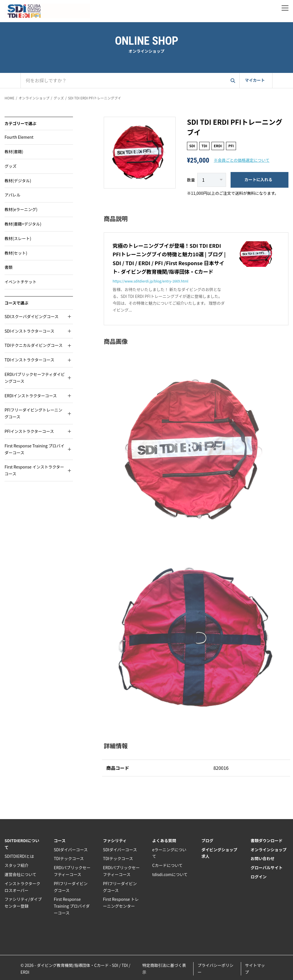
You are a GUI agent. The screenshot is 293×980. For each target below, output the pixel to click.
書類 (9, 267)
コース (60, 840)
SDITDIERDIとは (19, 856)
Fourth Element (19, 137)
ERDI (218, 146)
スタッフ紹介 (17, 865)
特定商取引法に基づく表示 (164, 969)
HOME (9, 98)
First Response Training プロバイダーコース (72, 906)
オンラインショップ (34, 98)
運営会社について (21, 874)
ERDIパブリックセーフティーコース (72, 871)
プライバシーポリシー (215, 969)
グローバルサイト (266, 868)
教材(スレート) (18, 238)
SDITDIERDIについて (22, 844)
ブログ (207, 840)
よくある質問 (164, 840)
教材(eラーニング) (21, 209)
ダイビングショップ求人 (219, 853)
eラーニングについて (169, 853)
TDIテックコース (69, 858)
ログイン (259, 877)
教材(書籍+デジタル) (23, 224)
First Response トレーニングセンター (121, 903)
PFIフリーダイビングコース (71, 887)
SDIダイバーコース (71, 850)
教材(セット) (16, 253)
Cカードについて (167, 865)
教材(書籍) (14, 152)
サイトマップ (255, 969)
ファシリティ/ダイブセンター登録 (23, 903)
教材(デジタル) (18, 181)
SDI (192, 146)
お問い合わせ (263, 858)
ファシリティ (115, 840)
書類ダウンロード (266, 840)
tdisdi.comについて (170, 874)
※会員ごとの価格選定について (242, 160)
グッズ (59, 98)
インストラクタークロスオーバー (22, 887)
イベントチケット (21, 282)
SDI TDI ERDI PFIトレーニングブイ (95, 98)
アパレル (13, 195)
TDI (204, 146)
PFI (231, 146)
